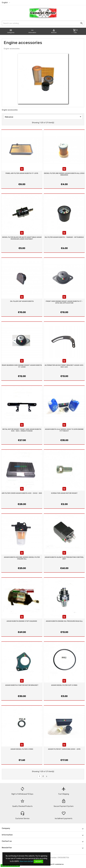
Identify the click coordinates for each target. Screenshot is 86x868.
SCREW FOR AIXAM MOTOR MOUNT (64, 493)
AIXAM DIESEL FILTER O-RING (22, 749)
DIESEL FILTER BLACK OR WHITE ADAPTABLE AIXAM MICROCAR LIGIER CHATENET (22, 238)
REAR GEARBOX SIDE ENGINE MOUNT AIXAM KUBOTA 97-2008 (22, 366)
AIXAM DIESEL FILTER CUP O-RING (64, 685)
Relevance (43, 117)
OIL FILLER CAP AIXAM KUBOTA (22, 301)
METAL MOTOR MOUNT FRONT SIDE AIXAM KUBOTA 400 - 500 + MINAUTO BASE (22, 430)
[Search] (43, 23)
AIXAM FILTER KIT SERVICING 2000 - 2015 (64, 749)
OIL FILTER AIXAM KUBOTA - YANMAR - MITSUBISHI (64, 237)
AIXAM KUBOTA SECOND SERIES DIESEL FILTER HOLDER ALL (22, 558)
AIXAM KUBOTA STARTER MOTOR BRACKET (22, 685)
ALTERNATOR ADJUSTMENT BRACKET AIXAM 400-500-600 (64, 366)
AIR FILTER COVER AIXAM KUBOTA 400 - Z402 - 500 (22, 493)
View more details (26, 861)
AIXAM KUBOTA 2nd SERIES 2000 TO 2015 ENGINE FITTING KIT (64, 430)
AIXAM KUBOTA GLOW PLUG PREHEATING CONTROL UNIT (64, 558)
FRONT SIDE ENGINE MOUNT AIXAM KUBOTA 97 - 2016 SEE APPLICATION (64, 302)
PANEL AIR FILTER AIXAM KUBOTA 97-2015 (22, 173)
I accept (38, 861)
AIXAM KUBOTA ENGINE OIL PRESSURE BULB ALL (64, 621)
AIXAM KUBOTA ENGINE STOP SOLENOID (22, 621)
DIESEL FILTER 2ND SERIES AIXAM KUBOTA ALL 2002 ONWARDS (64, 174)
